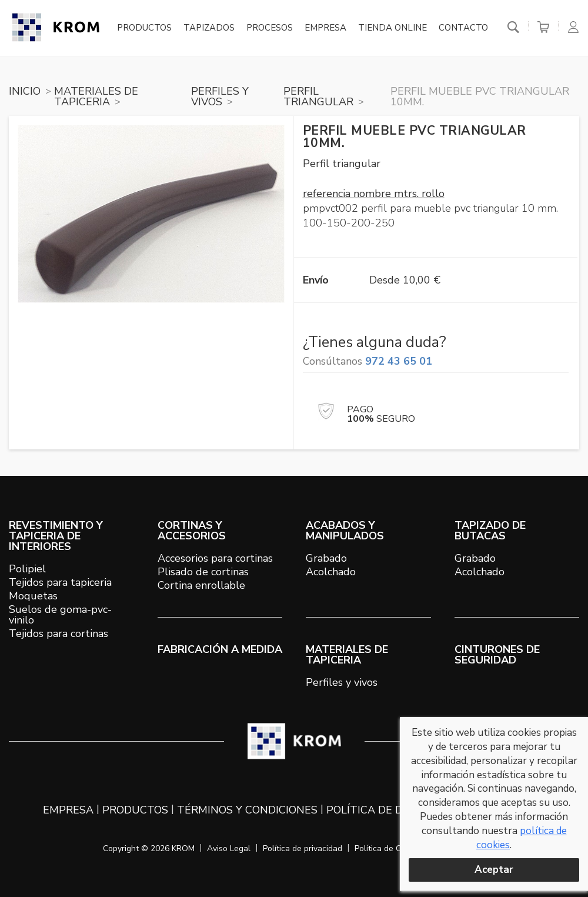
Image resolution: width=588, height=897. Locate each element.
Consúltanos (367, 361)
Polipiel (27, 569)
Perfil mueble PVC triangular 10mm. (480, 96)
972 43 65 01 (399, 361)
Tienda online (392, 28)
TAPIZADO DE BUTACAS (490, 531)
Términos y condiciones (247, 810)
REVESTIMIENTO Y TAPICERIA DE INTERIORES (56, 536)
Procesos (270, 28)
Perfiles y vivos (342, 682)
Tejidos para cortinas (59, 633)
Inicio (25, 91)
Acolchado (331, 572)
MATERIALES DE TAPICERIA (96, 96)
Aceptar (494, 870)
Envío (316, 280)
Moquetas (33, 596)
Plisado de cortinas (203, 572)
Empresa (325, 28)
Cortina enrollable (201, 585)
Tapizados (209, 28)
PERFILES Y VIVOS (220, 96)
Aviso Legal (229, 848)
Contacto (463, 28)
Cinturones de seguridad (497, 655)
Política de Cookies (390, 848)
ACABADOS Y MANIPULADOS (345, 531)
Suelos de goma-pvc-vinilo (60, 615)
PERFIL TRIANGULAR (318, 96)
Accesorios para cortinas (215, 558)
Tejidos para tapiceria (60, 582)
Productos (144, 28)
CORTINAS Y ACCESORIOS (192, 531)
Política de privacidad (303, 848)
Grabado (326, 558)
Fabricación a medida (220, 649)
